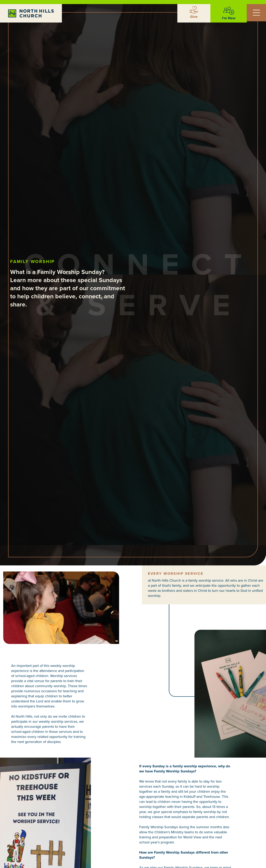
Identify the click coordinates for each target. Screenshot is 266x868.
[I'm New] (229, 11)
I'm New (229, 18)
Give (194, 17)
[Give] (194, 10)
